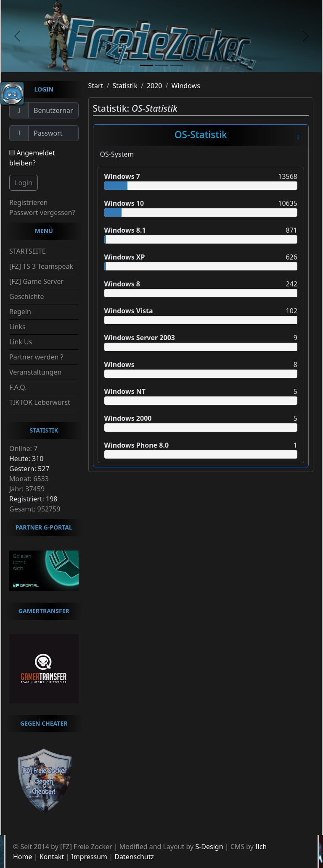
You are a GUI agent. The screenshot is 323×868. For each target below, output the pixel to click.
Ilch (261, 847)
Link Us (21, 342)
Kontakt (52, 857)
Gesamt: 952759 (35, 509)
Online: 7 (23, 448)
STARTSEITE (28, 251)
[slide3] (177, 65)
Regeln (20, 312)
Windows (185, 86)
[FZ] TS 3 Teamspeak (41, 266)
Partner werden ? (36, 357)
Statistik (125, 86)
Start (96, 86)
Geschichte (26, 296)
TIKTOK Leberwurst (40, 402)
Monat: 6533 (29, 479)
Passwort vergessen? (42, 212)
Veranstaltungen (35, 372)
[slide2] (161, 65)
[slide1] (146, 65)
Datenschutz (134, 857)
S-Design (209, 847)
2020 (155, 86)
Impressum (89, 857)
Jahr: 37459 (27, 489)
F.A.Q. (18, 387)
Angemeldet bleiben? (32, 158)
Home (23, 857)
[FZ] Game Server (36, 281)
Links (17, 327)
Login (24, 183)
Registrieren (28, 202)
